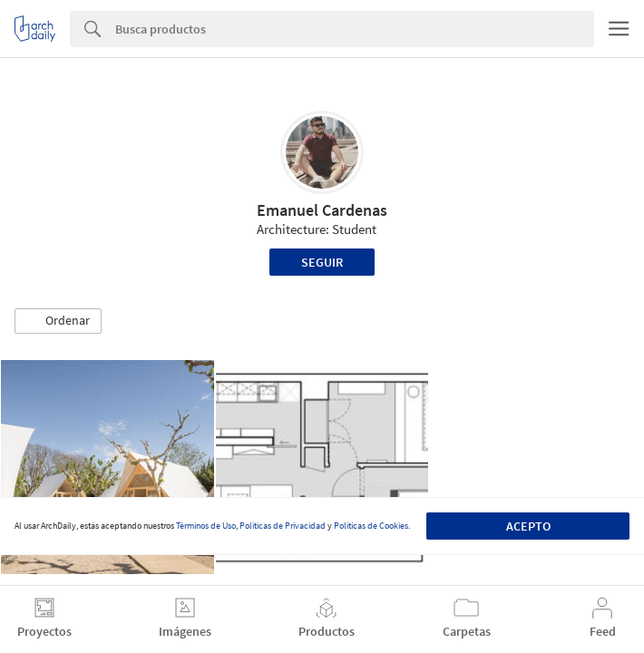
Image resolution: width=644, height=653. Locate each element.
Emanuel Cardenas (322, 210)
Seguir (322, 262)
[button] (58, 321)
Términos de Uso (206, 526)
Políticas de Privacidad (283, 526)
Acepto (528, 526)
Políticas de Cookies (371, 526)
